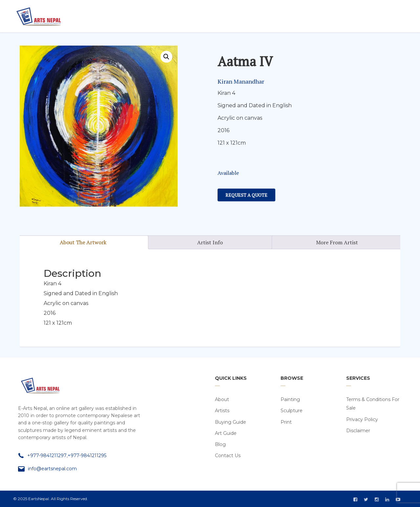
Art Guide (226, 433)
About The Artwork (83, 242)
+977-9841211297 (47, 456)
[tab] (83, 242)
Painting (290, 399)
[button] (166, 57)
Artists (222, 411)
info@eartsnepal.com (52, 469)
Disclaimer (358, 431)
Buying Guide (231, 422)
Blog (220, 444)
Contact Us (228, 456)
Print (286, 422)
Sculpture (292, 411)
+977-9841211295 (87, 456)
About (222, 399)
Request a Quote (246, 195)
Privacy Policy (362, 419)
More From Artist (337, 242)
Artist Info (210, 242)
